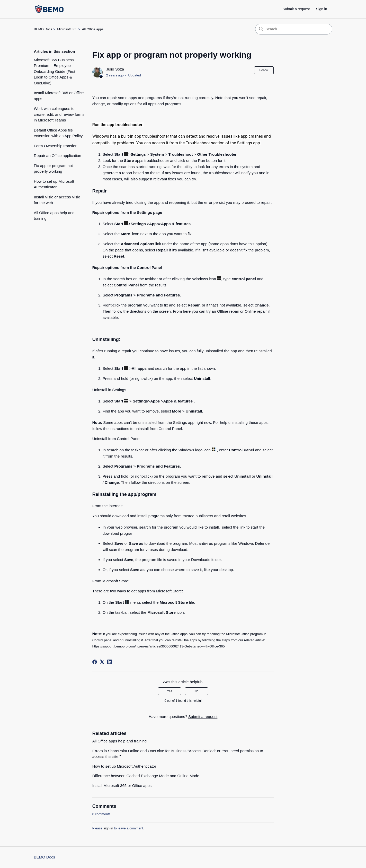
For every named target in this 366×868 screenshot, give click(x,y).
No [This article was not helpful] (196, 691)
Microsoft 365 (67, 29)
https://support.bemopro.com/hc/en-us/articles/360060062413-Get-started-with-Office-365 (159, 646)
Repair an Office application (58, 156)
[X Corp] (102, 662)
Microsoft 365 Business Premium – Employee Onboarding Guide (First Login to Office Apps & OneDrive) (55, 71)
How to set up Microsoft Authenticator (54, 184)
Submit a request (296, 9)
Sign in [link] (322, 9)
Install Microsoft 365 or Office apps (59, 96)
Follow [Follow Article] (264, 70)
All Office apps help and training (54, 216)
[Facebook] (95, 662)
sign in (108, 828)
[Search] (294, 29)
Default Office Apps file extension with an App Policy (58, 133)
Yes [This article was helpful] (170, 691)
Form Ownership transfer (55, 146)
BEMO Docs (43, 29)
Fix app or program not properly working (53, 169)
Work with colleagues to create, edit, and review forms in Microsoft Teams (59, 114)
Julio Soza (115, 69)
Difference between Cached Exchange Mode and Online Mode (146, 776)
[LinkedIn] (110, 662)
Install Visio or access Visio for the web (57, 200)
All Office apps (93, 29)
